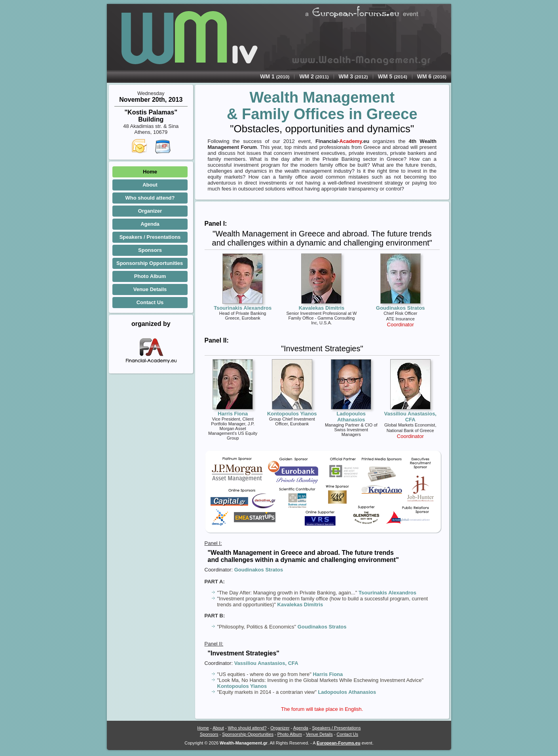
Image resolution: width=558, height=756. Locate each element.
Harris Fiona (328, 674)
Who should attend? (150, 198)
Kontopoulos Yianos (242, 686)
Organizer (150, 211)
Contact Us (150, 302)
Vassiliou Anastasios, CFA (266, 663)
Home (150, 172)
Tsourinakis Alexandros (387, 593)
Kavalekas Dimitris (300, 605)
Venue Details (150, 289)
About (150, 185)
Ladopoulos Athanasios (347, 692)
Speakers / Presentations (150, 237)
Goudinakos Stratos (259, 570)
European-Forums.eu (339, 743)
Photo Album (150, 276)
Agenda (150, 224)
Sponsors (150, 250)
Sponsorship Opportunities (150, 263)
